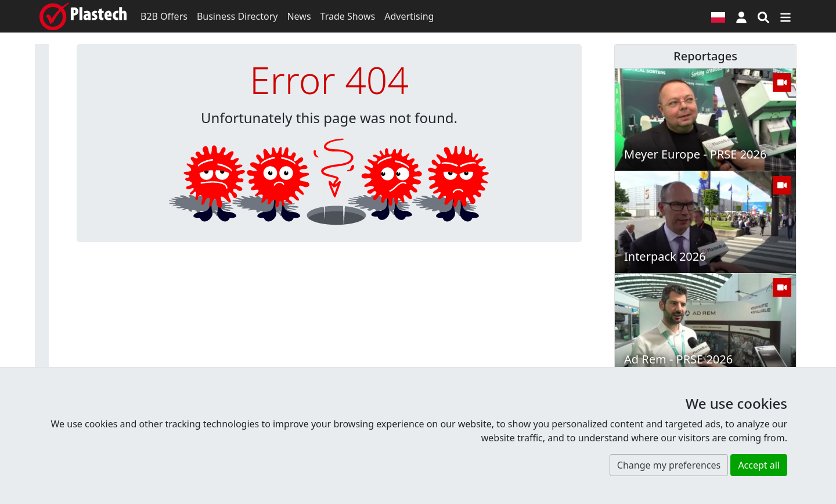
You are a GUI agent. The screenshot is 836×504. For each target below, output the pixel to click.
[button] (741, 16)
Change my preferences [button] (669, 465)
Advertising (409, 16)
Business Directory (237, 16)
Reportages (705, 56)
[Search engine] (763, 16)
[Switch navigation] (785, 16)
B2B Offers (164, 16)
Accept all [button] (759, 465)
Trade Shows (348, 16)
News (299, 16)
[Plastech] (83, 16)
